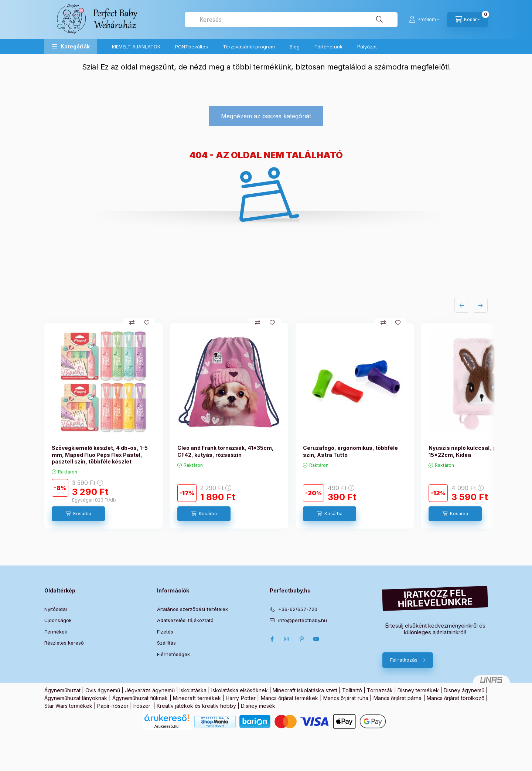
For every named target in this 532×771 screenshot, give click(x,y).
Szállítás (166, 643)
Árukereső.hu (166, 726)
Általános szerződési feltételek (192, 609)
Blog (295, 47)
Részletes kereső (64, 643)
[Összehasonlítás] (132, 323)
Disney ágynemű (464, 690)
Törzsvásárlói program (249, 47)
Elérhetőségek (173, 654)
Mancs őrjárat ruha (346, 698)
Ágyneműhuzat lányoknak (76, 698)
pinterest (301, 639)
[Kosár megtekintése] (467, 20)
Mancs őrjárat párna (398, 698)
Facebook (272, 639)
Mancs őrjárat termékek (290, 698)
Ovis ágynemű (103, 690)
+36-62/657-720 (298, 609)
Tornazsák (380, 690)
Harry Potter (241, 698)
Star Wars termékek (68, 706)
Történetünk (328, 47)
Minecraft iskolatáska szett (305, 690)
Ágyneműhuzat (62, 690)
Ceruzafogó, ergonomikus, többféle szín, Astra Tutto (350, 451)
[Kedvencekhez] (147, 323)
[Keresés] (379, 20)
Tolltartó (352, 690)
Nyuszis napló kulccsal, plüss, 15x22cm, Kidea (469, 451)
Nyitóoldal (56, 609)
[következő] (480, 305)
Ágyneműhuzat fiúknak (140, 698)
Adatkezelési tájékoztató (185, 620)
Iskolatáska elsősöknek (240, 690)
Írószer (142, 706)
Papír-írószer (113, 706)
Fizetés (165, 632)
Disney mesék (258, 706)
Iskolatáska (193, 690)
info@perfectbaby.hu (303, 620)
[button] (71, 46)
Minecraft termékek (197, 698)
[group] (266, 426)
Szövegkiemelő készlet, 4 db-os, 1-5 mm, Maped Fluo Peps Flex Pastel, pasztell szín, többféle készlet (100, 454)
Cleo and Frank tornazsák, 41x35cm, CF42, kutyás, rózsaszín (226, 451)
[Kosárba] (78, 514)
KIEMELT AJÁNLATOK (136, 47)
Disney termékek (418, 690)
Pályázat (367, 47)
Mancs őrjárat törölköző (456, 698)
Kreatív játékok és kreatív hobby (196, 706)
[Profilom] (424, 20)
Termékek (56, 632)
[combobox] (291, 20)
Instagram (287, 639)
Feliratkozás (404, 660)
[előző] (462, 305)
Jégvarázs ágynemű (150, 690)
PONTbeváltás (192, 47)
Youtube (316, 639)
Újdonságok (58, 620)
